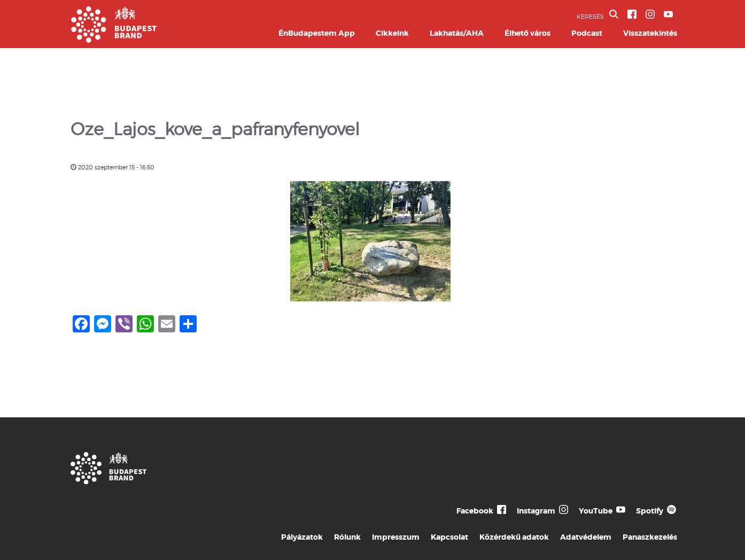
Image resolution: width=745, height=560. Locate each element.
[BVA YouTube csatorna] (668, 14)
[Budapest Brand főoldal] (114, 40)
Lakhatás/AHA (457, 33)
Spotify (650, 511)
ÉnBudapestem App (317, 33)
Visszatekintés (650, 33)
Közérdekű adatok (514, 537)
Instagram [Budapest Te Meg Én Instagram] (536, 511)
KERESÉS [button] (597, 15)
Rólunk (347, 537)
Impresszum (396, 537)
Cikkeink (392, 33)
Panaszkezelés (650, 537)
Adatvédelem (586, 537)
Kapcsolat (449, 537)
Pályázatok (302, 537)
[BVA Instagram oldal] (650, 14)
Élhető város (527, 33)
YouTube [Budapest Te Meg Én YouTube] (596, 511)
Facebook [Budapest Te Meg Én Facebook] (475, 511)
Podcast (587, 33)
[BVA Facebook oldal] (632, 14)
